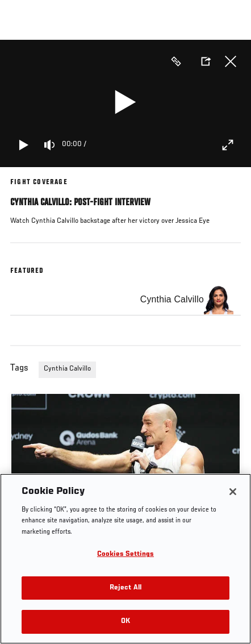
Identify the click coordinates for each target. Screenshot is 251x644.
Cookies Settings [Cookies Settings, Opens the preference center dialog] (125, 554)
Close (231, 61)
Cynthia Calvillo (67, 369)
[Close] (233, 492)
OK (125, 622)
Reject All (125, 588)
